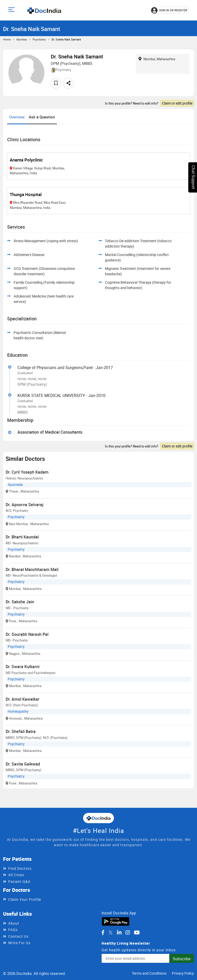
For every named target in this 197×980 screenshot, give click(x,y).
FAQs (13, 930)
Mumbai (22, 39)
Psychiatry (39, 39)
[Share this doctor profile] (68, 83)
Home (7, 39)
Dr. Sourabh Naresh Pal (27, 634)
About (14, 923)
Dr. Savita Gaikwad (23, 764)
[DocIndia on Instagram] (128, 933)
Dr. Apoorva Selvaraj (24, 505)
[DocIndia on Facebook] (103, 933)
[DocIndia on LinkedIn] (119, 933)
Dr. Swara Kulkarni (23, 667)
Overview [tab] (17, 117)
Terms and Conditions (149, 973)
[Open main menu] (12, 10)
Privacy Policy (183, 973)
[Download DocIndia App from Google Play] (116, 921)
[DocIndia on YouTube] (137, 933)
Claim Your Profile (25, 899)
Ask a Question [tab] (42, 117)
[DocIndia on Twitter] (111, 933)
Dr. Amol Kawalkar (23, 699)
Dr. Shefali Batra (21, 731)
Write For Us (19, 943)
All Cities (16, 875)
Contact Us (18, 936)
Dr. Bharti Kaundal (22, 537)
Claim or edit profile (177, 103)
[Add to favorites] (56, 83)
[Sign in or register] (170, 10)
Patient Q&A (19, 881)
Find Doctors (20, 868)
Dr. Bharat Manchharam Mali (32, 569)
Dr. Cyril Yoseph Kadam (27, 472)
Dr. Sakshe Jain (20, 602)
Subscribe (182, 959)
